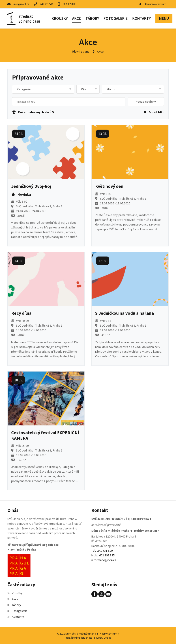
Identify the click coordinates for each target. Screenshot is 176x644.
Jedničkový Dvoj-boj (31, 186)
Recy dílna (21, 313)
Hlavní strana (81, 51)
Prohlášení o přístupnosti (79, 637)
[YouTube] (108, 594)
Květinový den (109, 186)
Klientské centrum (156, 4)
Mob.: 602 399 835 (103, 555)
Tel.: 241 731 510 (102, 550)
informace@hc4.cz (104, 560)
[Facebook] (94, 594)
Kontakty (16, 616)
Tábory (14, 605)
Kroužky (15, 593)
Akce (100, 51)
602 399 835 (69, 4)
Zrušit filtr (154, 112)
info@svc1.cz (21, 4)
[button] (164, 19)
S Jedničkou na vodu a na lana (124, 313)
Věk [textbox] (84, 89)
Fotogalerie (17, 611)
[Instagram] (101, 594)
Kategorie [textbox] (24, 89)
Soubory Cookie (103, 637)
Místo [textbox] (111, 89)
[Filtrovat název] (69, 102)
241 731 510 (47, 4)
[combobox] (43, 89)
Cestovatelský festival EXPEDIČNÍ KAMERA (45, 435)
